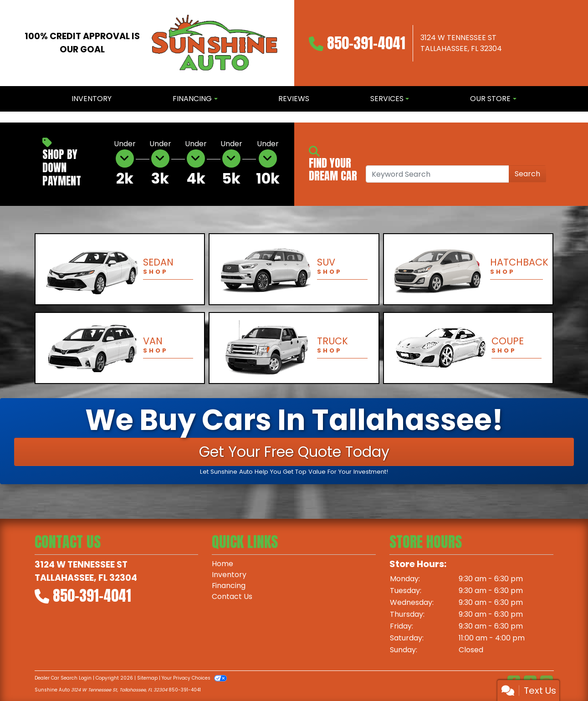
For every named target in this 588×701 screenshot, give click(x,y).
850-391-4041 (366, 43)
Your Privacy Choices (194, 678)
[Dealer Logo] (215, 43)
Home (222, 564)
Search (527, 174)
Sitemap (147, 678)
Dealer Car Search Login (63, 678)
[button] (8, 117)
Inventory (229, 575)
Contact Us (232, 596)
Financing (229, 586)
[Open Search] (437, 174)
